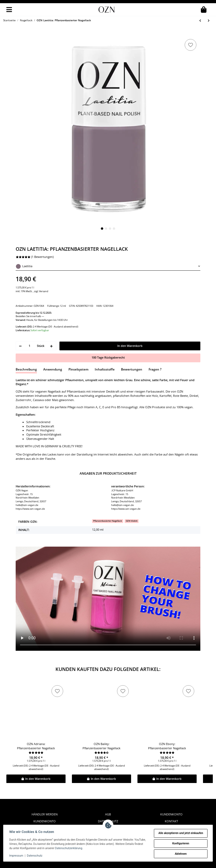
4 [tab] (114, 229)
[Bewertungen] (36, 737)
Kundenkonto (45, 806)
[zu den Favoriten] (191, 45)
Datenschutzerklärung (88, 848)
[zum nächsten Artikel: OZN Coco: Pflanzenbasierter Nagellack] (209, 21)
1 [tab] (102, 229)
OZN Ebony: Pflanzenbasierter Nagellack (167, 731)
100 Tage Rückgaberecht (108, 343)
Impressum (17, 856)
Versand (44, 291)
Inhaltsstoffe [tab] (105, 354)
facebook (171, 813)
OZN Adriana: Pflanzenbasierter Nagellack (36, 731)
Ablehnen (180, 854)
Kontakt (171, 806)
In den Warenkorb (36, 764)
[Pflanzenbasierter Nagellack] (108, 506)
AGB (108, 799)
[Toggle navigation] (9, 10)
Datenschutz (108, 806)
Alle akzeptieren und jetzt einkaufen (180, 833)
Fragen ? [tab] (155, 354)
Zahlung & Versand (108, 813)
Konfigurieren (180, 843)
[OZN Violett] (132, 506)
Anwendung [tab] (53, 354)
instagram (171, 820)
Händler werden (45, 799)
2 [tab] (106, 229)
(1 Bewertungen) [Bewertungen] (35, 257)
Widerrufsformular (44, 820)
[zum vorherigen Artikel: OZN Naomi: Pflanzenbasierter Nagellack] (200, 21)
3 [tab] (110, 229)
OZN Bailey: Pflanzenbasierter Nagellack (101, 731)
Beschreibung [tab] (26, 354)
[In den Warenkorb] (19, 34)
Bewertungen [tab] (132, 354)
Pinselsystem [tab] (78, 354)
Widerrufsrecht (44, 813)
